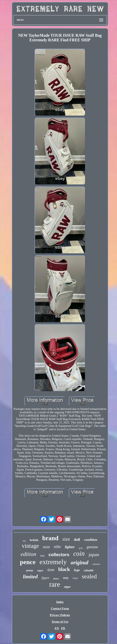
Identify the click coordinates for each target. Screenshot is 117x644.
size (66, 539)
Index (60, 602)
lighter (70, 547)
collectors (59, 555)
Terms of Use (60, 622)
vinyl (75, 578)
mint (46, 547)
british (34, 540)
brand (50, 538)
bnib (42, 556)
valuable (89, 570)
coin (79, 554)
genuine (92, 547)
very (66, 578)
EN (57, 628)
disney (56, 579)
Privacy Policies (60, 615)
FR (63, 628)
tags (24, 541)
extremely (53, 562)
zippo (67, 587)
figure (46, 578)
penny (30, 570)
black (64, 569)
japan (94, 555)
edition (28, 554)
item (51, 570)
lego (77, 570)
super (40, 570)
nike (57, 547)
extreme (96, 564)
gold (81, 548)
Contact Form (60, 608)
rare (55, 584)
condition (91, 540)
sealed (89, 576)
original (80, 563)
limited (30, 577)
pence (28, 562)
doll (77, 539)
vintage (30, 546)
